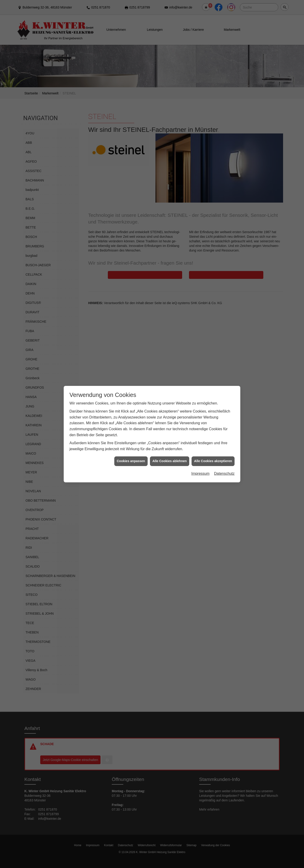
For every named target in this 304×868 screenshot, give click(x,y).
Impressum (200, 454)
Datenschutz (224, 454)
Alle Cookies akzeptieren (213, 441)
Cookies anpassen (131, 441)
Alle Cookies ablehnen (170, 441)
